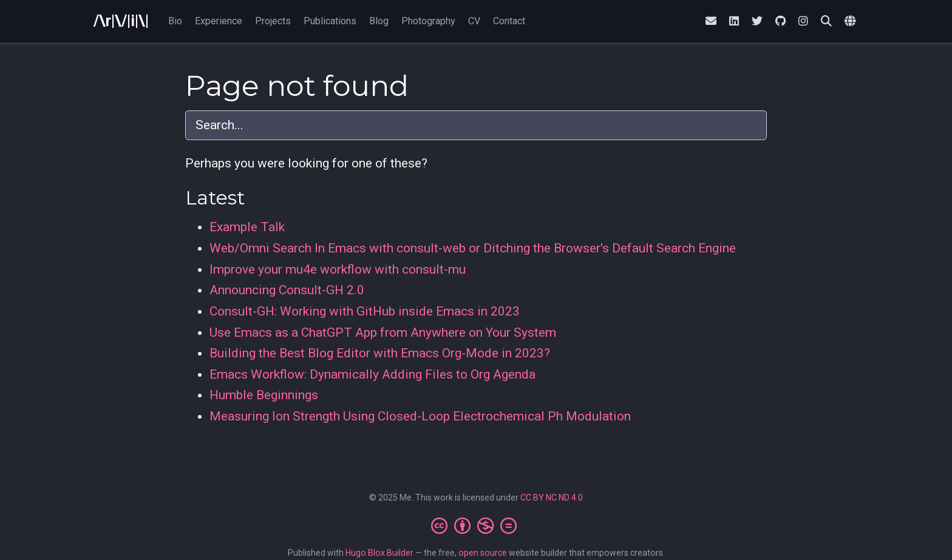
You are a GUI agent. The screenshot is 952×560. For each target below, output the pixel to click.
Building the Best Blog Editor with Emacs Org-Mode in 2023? (380, 353)
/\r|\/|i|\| (121, 21)
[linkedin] (734, 22)
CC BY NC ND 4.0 (552, 498)
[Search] (826, 22)
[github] (780, 22)
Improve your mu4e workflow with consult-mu (338, 269)
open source (483, 553)
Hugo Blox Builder (379, 553)
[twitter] (757, 22)
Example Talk (247, 227)
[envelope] (711, 22)
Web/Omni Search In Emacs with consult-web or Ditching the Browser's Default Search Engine (473, 248)
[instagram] (803, 22)
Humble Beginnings (264, 395)
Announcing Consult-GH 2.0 (287, 290)
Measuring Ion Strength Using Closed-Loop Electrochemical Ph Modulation (420, 416)
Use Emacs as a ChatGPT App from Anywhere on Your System (383, 332)
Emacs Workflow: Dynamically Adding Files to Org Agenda (372, 374)
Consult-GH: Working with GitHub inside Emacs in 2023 (365, 311)
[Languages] (852, 22)
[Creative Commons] (476, 525)
